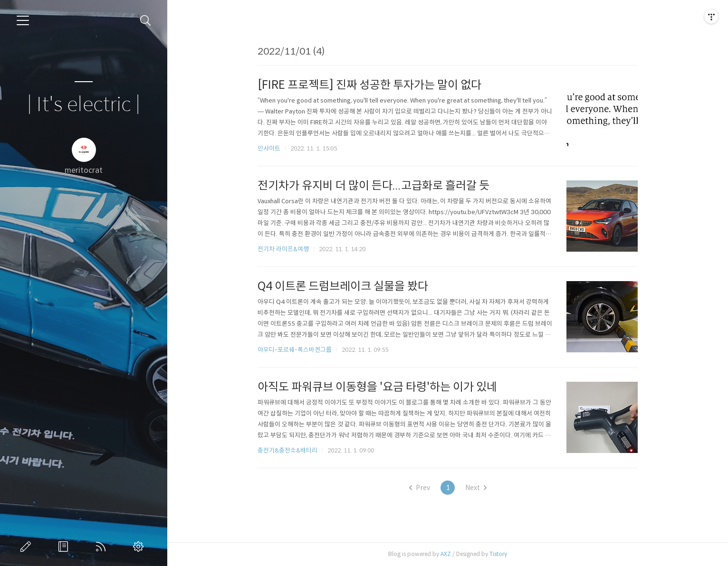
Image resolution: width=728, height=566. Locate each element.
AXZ (446, 554)
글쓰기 (28, 547)
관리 (140, 547)
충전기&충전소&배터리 (287, 450)
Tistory (498, 554)
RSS (103, 547)
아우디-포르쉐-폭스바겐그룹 (295, 350)
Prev (420, 488)
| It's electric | (84, 105)
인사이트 (269, 148)
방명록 (65, 547)
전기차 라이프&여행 (283, 249)
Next (476, 488)
